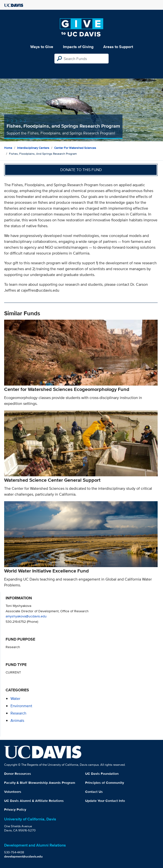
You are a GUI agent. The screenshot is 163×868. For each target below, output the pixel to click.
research (18, 713)
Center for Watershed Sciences (75, 148)
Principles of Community (105, 783)
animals (17, 720)
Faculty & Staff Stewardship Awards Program (40, 783)
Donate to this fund (81, 170)
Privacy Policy (15, 809)
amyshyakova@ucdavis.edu (26, 616)
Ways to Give (42, 47)
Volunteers (13, 792)
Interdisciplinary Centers (33, 148)
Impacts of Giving (78, 47)
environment (21, 706)
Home (8, 148)
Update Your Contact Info (105, 801)
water (15, 699)
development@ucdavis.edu (23, 856)
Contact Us (94, 792)
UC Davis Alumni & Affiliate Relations (34, 801)
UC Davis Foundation (102, 774)
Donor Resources (18, 774)
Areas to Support (118, 47)
